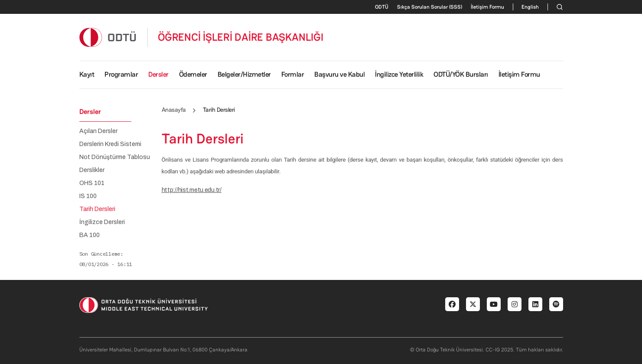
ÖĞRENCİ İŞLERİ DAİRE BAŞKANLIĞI (241, 37)
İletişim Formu (487, 7)
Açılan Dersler (98, 131)
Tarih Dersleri (97, 209)
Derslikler (92, 170)
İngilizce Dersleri (102, 222)
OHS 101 (92, 183)
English (530, 7)
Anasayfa (174, 110)
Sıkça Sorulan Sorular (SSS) (430, 7)
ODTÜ (382, 7)
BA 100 (90, 235)
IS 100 (88, 196)
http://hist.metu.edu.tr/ (192, 190)
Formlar (293, 74)
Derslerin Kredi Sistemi (110, 144)
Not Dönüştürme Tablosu (115, 157)
